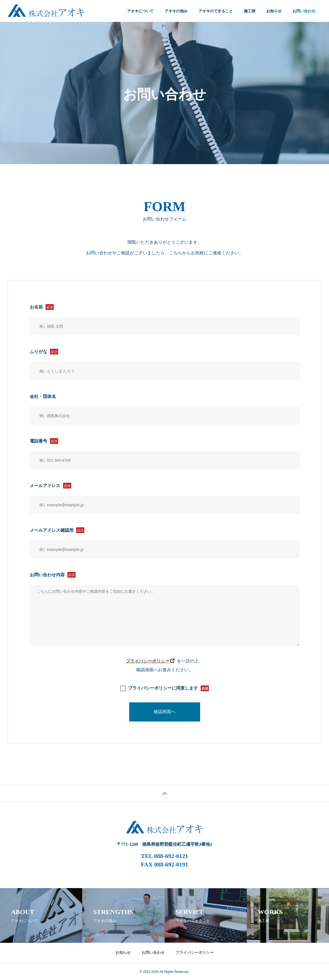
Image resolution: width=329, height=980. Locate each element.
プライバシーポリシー (148, 661)
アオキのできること (216, 11)
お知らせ (274, 11)
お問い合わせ (153, 952)
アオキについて (140, 11)
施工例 (250, 11)
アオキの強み (176, 11)
